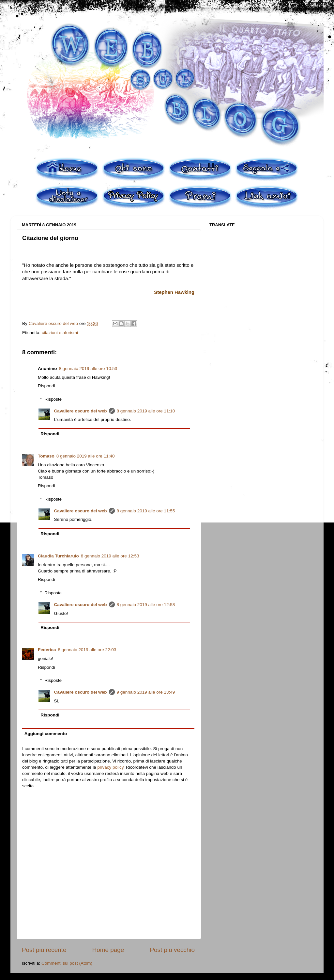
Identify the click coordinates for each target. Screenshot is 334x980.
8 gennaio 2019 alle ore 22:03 (87, 650)
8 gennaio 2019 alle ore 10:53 (88, 369)
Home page (108, 950)
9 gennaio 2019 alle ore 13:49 (146, 692)
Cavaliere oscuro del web (81, 411)
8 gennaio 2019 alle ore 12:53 (110, 556)
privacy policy (110, 767)
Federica (47, 650)
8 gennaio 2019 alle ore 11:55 (146, 511)
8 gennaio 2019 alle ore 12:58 (146, 605)
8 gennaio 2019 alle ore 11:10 (146, 411)
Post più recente (44, 950)
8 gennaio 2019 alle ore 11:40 (86, 456)
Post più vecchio (172, 950)
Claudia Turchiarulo (58, 556)
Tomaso (46, 456)
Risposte (53, 399)
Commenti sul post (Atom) (67, 963)
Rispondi (46, 386)
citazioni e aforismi (60, 333)
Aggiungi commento (46, 734)
